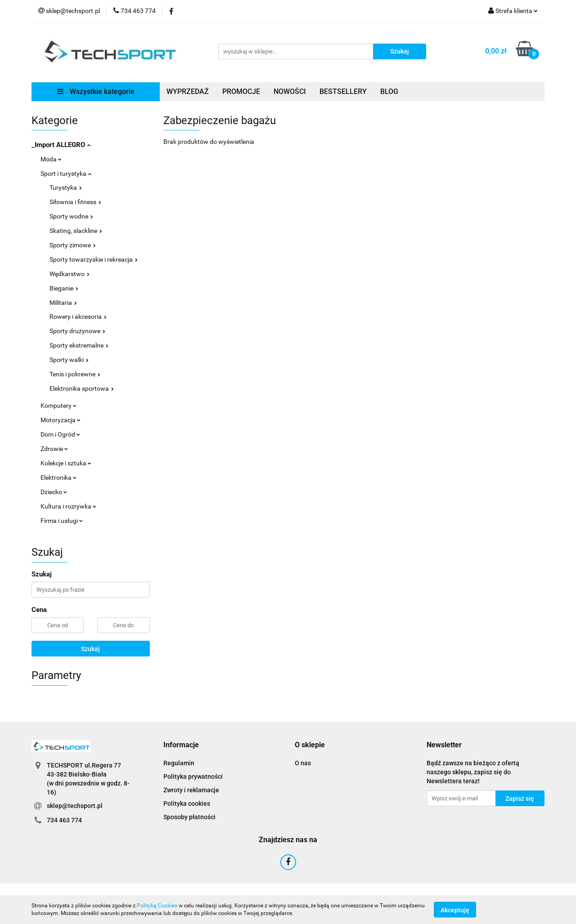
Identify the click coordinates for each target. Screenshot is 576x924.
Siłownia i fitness (75, 202)
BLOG (389, 92)
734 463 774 (64, 820)
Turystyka (66, 187)
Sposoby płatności (189, 817)
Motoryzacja (61, 420)
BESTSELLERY (343, 92)
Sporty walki (69, 360)
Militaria (63, 303)
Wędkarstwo (70, 274)
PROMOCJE (241, 92)
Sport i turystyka (66, 174)
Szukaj (90, 649)
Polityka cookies (187, 803)
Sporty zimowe (73, 245)
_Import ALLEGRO (61, 145)
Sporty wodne (71, 216)
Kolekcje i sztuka (66, 463)
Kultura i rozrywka (68, 506)
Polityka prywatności (193, 777)
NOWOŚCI (290, 92)
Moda (51, 159)
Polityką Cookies (157, 906)
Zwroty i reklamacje (191, 790)
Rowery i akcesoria (78, 317)
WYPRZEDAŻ (188, 92)
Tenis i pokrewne (75, 374)
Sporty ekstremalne (79, 345)
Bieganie (64, 288)
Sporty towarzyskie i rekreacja (94, 259)
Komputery (58, 406)
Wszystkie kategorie (96, 92)
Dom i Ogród (60, 434)
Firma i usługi (62, 521)
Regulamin (179, 763)
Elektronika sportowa (82, 388)
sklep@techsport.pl (75, 806)
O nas (303, 763)
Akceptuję (455, 910)
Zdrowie (54, 449)
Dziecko (54, 492)
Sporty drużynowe (77, 331)
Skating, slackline (76, 231)
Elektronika (58, 478)
